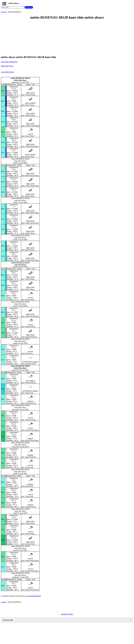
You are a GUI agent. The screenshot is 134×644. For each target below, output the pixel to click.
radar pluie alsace (7, 66)
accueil (3, 12)
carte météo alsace (7, 72)
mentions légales (67, 614)
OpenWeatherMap (34, 596)
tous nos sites (8, 620)
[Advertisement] (67, 38)
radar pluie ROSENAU (9, 62)
